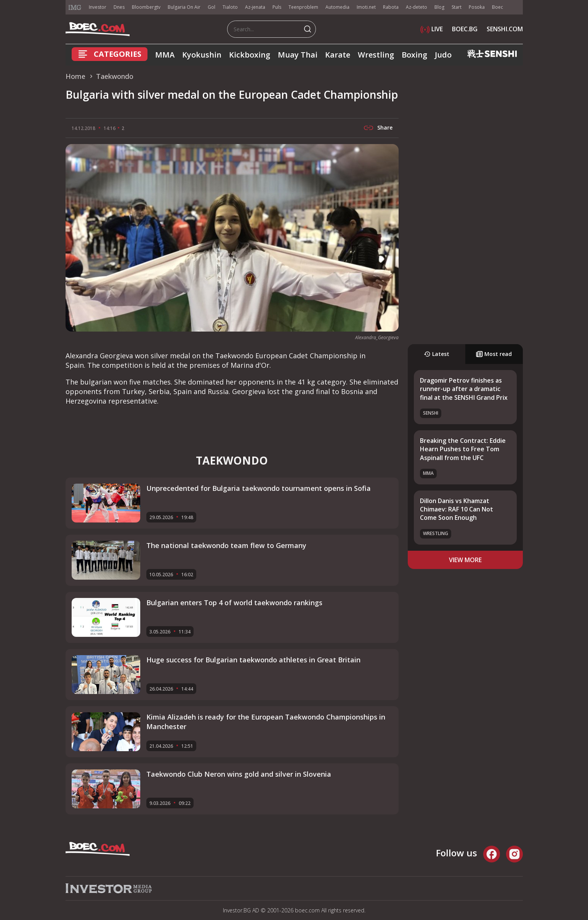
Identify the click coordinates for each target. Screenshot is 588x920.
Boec (497, 7)
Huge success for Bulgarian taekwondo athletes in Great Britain (253, 660)
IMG (75, 7)
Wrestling (376, 55)
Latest (437, 354)
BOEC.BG (465, 29)
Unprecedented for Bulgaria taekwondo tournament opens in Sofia (259, 488)
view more (465, 560)
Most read (494, 354)
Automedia (337, 7)
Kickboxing (250, 55)
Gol (211, 7)
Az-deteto (417, 7)
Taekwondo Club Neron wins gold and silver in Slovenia (239, 774)
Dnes (119, 7)
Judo (443, 55)
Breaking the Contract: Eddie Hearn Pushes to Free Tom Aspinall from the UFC (463, 449)
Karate (338, 55)
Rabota (391, 7)
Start (457, 7)
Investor (98, 7)
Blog (439, 7)
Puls (277, 7)
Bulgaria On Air (184, 7)
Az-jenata (255, 7)
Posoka (477, 7)
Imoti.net (366, 7)
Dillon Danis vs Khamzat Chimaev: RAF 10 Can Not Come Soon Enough (457, 509)
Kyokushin (202, 55)
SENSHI (431, 413)
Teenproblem (303, 7)
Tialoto (230, 7)
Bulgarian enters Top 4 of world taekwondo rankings (234, 603)
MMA (165, 55)
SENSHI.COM (505, 29)
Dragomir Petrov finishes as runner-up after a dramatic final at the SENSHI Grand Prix (464, 389)
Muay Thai (298, 55)
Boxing (414, 55)
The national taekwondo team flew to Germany (226, 545)
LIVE (432, 29)
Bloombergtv (146, 7)
